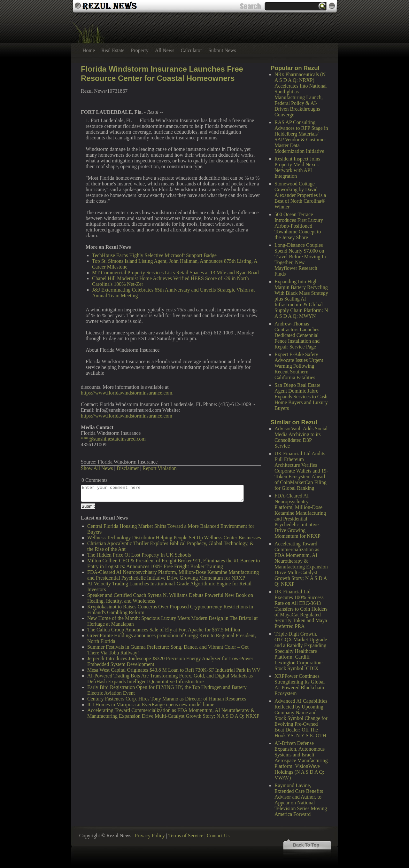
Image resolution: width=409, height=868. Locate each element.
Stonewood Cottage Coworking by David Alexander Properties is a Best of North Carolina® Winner (300, 195)
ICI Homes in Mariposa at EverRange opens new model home (151, 704)
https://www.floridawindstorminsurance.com (127, 393)
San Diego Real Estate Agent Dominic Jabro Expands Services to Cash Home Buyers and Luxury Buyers (301, 397)
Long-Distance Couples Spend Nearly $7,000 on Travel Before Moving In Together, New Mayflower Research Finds (300, 259)
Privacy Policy (150, 836)
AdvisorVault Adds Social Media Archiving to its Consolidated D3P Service (301, 437)
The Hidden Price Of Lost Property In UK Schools (139, 555)
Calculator (192, 50)
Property (140, 50)
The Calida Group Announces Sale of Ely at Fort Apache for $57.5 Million (164, 630)
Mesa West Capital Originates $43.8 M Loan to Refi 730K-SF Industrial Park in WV (174, 670)
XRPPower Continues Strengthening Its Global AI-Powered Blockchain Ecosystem (300, 685)
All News (165, 50)
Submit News (222, 50)
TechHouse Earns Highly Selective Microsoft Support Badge (154, 255)
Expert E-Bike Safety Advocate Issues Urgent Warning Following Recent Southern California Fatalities (299, 366)
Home (89, 50)
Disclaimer (128, 468)
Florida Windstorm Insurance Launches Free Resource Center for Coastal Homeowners (162, 74)
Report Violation (160, 468)
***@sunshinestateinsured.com (113, 439)
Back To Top (306, 845)
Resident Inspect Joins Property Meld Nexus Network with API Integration (297, 167)
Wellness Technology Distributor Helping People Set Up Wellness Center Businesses (174, 538)
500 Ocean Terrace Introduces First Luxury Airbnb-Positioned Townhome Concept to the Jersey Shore (299, 226)
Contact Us (218, 836)
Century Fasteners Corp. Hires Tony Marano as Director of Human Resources (167, 699)
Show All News (97, 468)
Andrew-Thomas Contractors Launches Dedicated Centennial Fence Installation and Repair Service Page (297, 335)
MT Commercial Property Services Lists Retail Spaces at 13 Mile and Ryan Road (175, 273)
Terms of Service (186, 836)
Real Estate (113, 50)
